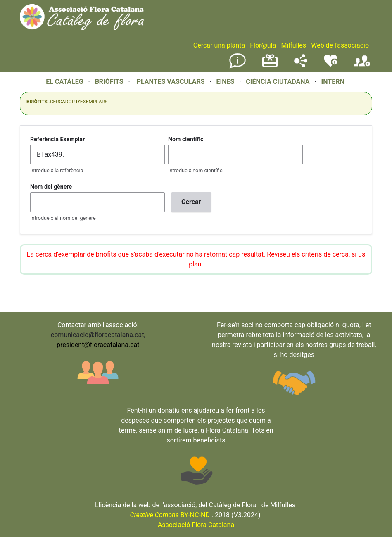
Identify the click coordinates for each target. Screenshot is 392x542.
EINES (225, 82)
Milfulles (293, 45)
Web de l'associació (340, 45)
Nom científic (186, 139)
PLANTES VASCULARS (171, 82)
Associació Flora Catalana (196, 525)
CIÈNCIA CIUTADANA (278, 82)
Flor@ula (263, 45)
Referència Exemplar (57, 139)
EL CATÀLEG (64, 82)
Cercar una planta (219, 45)
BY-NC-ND (170, 515)
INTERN (333, 82)
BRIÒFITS (110, 82)
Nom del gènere (51, 187)
